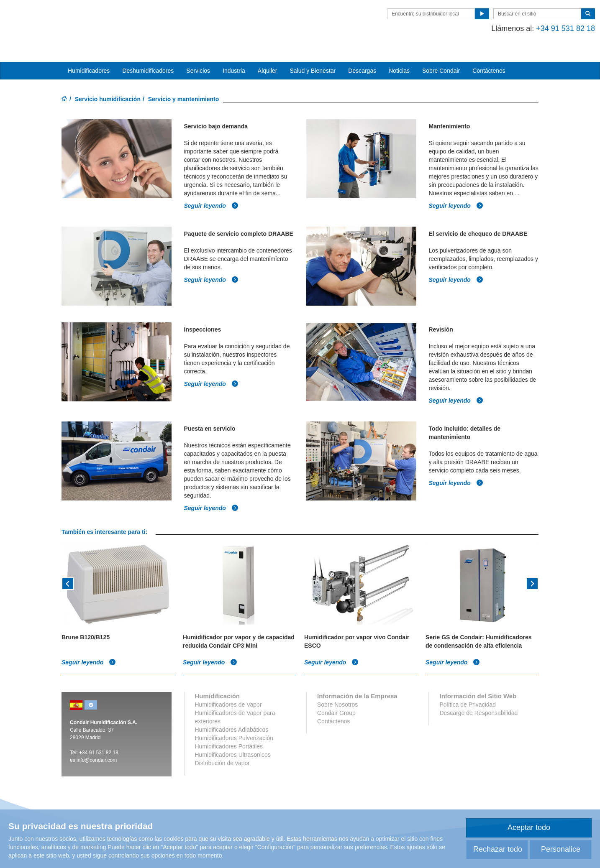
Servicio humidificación (108, 87)
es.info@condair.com (93, 740)
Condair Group (336, 693)
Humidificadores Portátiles (229, 726)
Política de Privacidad (468, 684)
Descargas (362, 59)
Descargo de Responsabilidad (478, 693)
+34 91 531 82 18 (509, 28)
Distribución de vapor (223, 743)
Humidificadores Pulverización (234, 718)
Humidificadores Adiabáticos (232, 710)
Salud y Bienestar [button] (313, 59)
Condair (110, 19)
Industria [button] (234, 59)
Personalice (561, 849)
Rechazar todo (498, 849)
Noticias (399, 59)
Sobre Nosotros (337, 684)
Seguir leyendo (211, 191)
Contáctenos (489, 59)
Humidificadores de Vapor (228, 684)
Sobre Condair (441, 59)
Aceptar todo (529, 827)
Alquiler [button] (268, 59)
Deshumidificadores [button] (148, 59)
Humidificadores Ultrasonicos (233, 735)
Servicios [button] (198, 59)
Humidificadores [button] (89, 59)
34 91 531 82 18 (100, 733)
